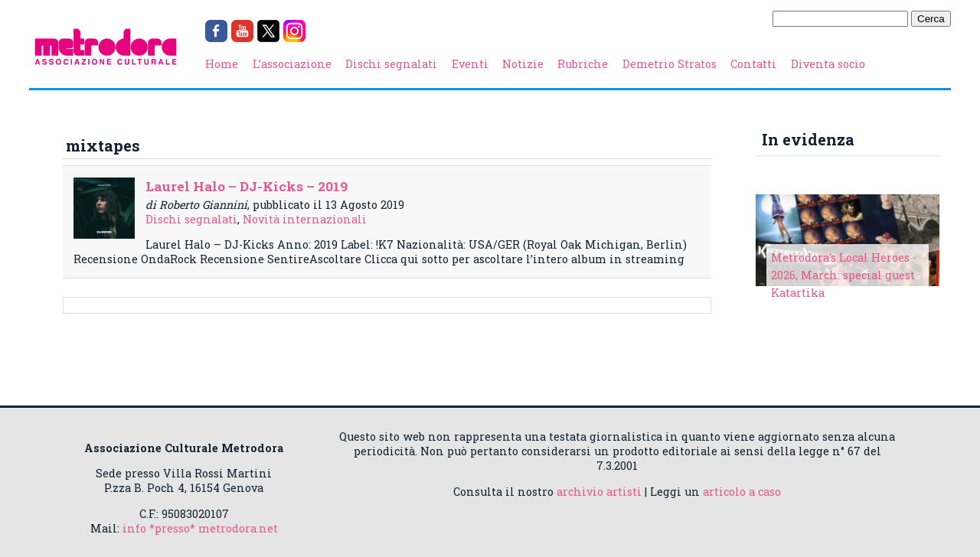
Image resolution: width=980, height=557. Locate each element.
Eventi (470, 64)
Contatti (753, 64)
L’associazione (292, 64)
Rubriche (583, 64)
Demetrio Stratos (670, 64)
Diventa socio (828, 64)
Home (222, 64)
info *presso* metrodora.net (200, 528)
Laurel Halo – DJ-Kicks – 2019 (247, 186)
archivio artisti (599, 492)
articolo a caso (742, 492)
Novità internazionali (305, 219)
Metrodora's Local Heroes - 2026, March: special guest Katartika (844, 275)
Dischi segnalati (391, 64)
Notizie (523, 64)
